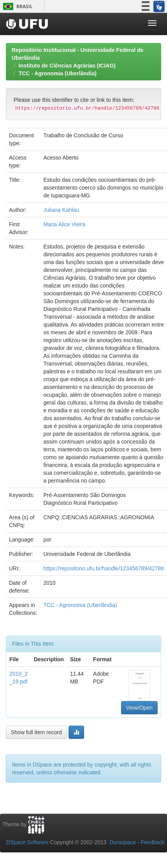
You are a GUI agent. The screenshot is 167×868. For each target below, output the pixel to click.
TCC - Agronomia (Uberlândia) (58, 73)
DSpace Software (27, 842)
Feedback (153, 842)
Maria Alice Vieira (64, 224)
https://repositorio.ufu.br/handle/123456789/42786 (104, 568)
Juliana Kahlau (61, 210)
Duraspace (123, 842)
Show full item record (36, 732)
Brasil (17, 6)
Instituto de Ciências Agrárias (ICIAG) (67, 66)
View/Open (139, 708)
